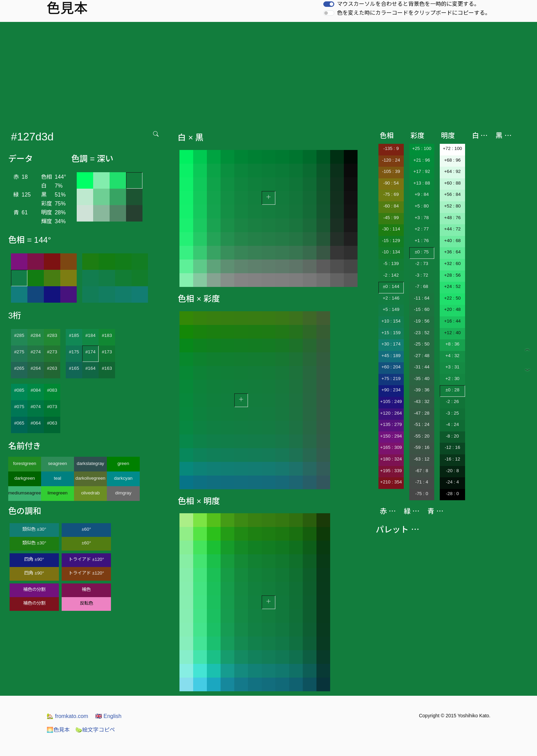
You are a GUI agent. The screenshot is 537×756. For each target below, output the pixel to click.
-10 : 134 (391, 252)
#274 (36, 352)
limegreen (58, 493)
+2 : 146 (391, 298)
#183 (107, 335)
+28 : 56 (453, 275)
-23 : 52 (422, 333)
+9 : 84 (422, 194)
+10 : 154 (391, 321)
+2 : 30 (452, 379)
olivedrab (90, 493)
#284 (36, 335)
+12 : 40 (453, 333)
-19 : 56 (422, 321)
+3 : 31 (452, 367)
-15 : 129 (391, 241)
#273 (52, 352)
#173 (107, 352)
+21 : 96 (422, 160)
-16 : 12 (452, 459)
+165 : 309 (391, 447)
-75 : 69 (391, 194)
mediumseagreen (25, 493)
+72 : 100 (452, 148)
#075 (19, 407)
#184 (90, 335)
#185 (74, 335)
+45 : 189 (391, 356)
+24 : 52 (453, 286)
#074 (36, 407)
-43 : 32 (422, 401)
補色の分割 (34, 589)
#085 (19, 390)
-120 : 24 (391, 160)
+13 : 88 (422, 183)
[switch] (329, 4)
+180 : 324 (391, 459)
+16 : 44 (453, 321)
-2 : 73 (422, 263)
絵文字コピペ (95, 730)
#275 (19, 352)
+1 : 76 (422, 241)
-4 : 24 (452, 424)
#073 (52, 407)
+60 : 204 (391, 367)
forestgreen (24, 463)
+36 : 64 (453, 252)
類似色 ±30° (34, 529)
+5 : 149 (391, 309)
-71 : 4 (422, 482)
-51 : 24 (422, 424)
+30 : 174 (391, 344)
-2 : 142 (391, 275)
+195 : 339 (391, 471)
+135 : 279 (391, 424)
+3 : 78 (422, 218)
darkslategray (90, 463)
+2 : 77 (422, 229)
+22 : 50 (453, 298)
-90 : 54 (391, 183)
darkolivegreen (90, 478)
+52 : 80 (453, 206)
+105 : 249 (391, 401)
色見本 (58, 730)
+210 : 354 (391, 482)
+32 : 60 (453, 263)
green (123, 463)
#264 (36, 368)
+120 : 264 (391, 413)
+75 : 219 (391, 379)
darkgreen (25, 478)
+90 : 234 (391, 390)
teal (58, 478)
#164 (90, 368)
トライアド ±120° (86, 559)
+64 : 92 (453, 171)
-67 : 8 (422, 471)
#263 (52, 368)
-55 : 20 (422, 436)
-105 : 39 (391, 171)
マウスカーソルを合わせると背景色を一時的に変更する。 (408, 4)
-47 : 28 (422, 413)
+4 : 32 (452, 356)
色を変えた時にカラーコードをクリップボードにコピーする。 (414, 13)
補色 (86, 589)
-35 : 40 (422, 379)
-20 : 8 (452, 471)
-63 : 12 (422, 459)
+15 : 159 (391, 333)
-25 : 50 (422, 344)
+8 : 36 (452, 344)
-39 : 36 (422, 390)
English (108, 716)
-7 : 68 (422, 286)
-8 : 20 (452, 436)
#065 (19, 423)
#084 (36, 390)
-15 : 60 (422, 309)
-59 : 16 (422, 447)
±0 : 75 (422, 252)
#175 (74, 352)
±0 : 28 (453, 390)
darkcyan (123, 478)
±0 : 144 (391, 286)
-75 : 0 (422, 494)
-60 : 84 (391, 206)
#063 (52, 423)
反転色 (86, 603)
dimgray (123, 493)
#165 (74, 368)
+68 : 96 (453, 160)
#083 (52, 390)
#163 (107, 368)
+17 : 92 (422, 171)
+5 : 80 (422, 206)
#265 (19, 368)
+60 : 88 (453, 183)
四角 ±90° (34, 559)
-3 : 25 (452, 413)
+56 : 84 (453, 194)
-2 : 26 (452, 401)
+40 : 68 (453, 241)
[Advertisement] (268, 73)
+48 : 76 (453, 218)
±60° (86, 529)
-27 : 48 (422, 356)
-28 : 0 (452, 494)
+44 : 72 (453, 229)
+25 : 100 (422, 148)
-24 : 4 (452, 482)
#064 (36, 423)
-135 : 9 (391, 148)
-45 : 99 (391, 218)
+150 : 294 (391, 436)
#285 (19, 335)
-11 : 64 (422, 298)
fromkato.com (67, 716)
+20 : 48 (453, 309)
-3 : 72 (422, 275)
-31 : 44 (422, 367)
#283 (52, 335)
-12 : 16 (452, 447)
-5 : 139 (391, 263)
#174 (90, 352)
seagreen (58, 463)
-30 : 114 (391, 229)
